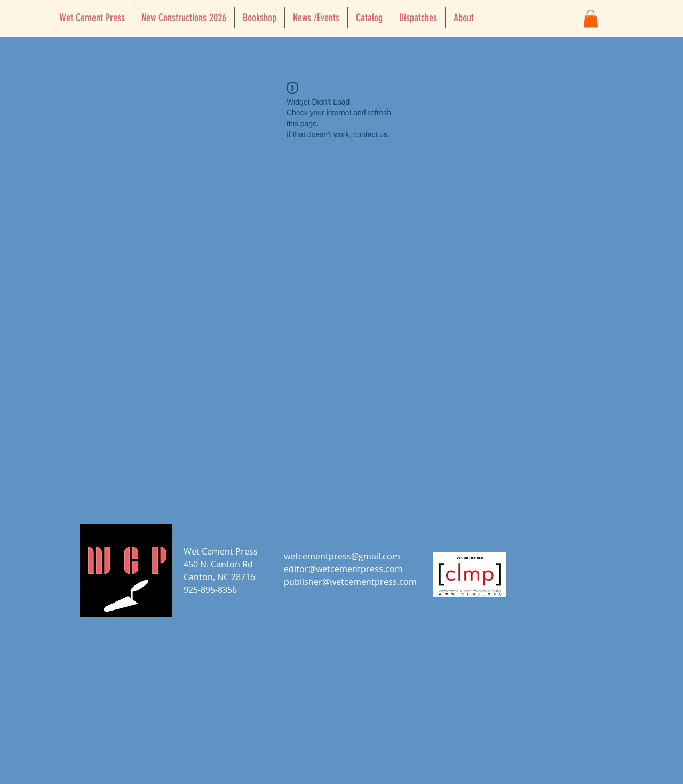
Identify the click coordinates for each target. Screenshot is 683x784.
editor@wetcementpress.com (343, 569)
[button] (591, 18)
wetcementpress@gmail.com (342, 556)
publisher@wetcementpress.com (350, 582)
